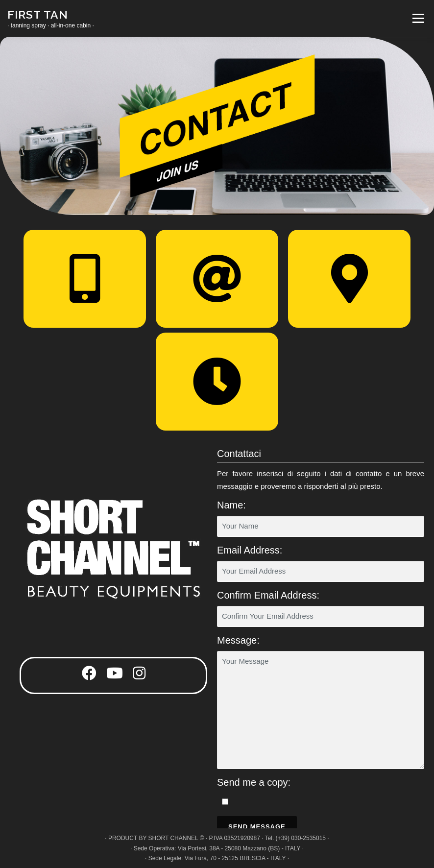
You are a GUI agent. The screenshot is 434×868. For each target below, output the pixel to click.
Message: (238, 640)
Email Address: (250, 550)
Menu (417, 18)
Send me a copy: (254, 782)
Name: (231, 505)
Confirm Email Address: (268, 595)
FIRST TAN (38, 14)
